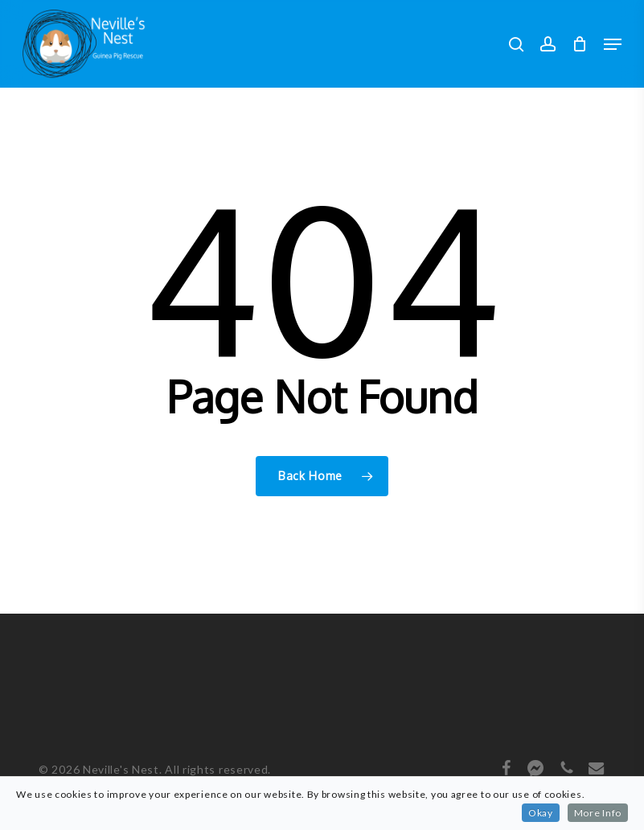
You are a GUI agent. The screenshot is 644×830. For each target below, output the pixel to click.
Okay (541, 813)
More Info (598, 813)
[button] (613, 44)
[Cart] (580, 44)
